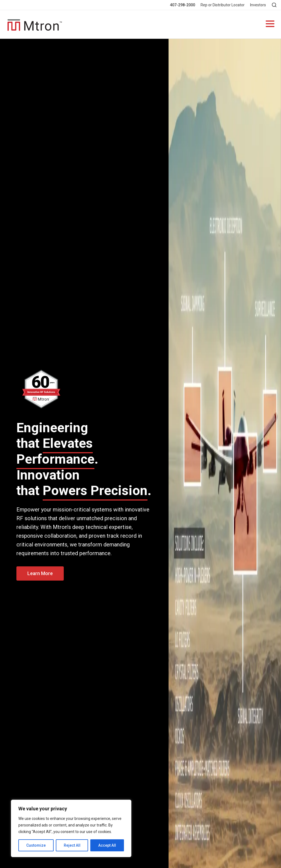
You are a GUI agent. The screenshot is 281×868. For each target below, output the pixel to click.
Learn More (40, 573)
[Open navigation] (270, 24)
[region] (71, 828)
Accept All (107, 845)
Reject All (72, 845)
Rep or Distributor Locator (223, 5)
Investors (258, 5)
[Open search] (274, 5)
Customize (36, 845)
